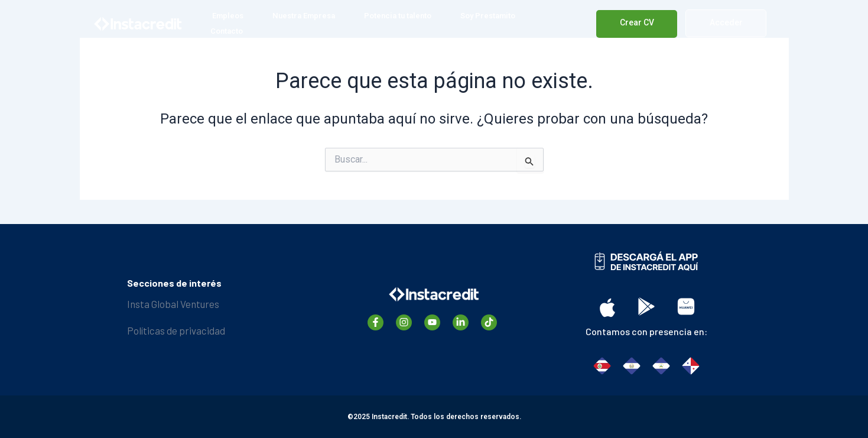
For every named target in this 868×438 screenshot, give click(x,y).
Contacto (227, 31)
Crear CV (637, 22)
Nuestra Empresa (304, 16)
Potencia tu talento (398, 16)
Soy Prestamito (488, 16)
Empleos (228, 16)
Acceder (726, 22)
